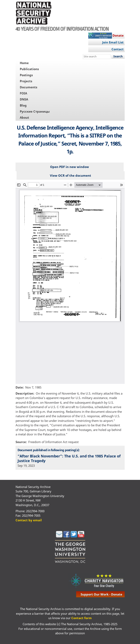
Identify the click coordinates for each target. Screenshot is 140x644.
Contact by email (29, 520)
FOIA (23, 93)
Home (24, 63)
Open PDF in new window (69, 167)
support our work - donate (101, 594)
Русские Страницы (35, 111)
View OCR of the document (71, 175)
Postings (26, 75)
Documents (28, 87)
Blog (23, 105)
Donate (118, 35)
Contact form (82, 618)
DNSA (24, 99)
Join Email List (113, 42)
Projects (26, 81)
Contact (118, 49)
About (24, 117)
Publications (29, 69)
